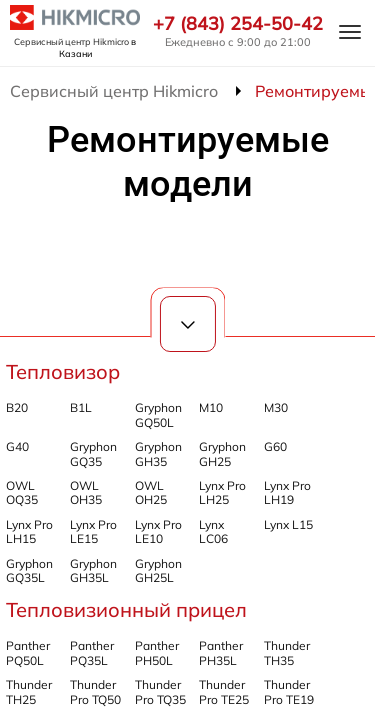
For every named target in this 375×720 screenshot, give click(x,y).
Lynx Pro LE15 (93, 531)
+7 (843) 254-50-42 (238, 24)
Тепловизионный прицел (126, 609)
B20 (17, 407)
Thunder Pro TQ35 (160, 691)
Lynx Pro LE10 (158, 531)
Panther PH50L (157, 652)
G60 (275, 446)
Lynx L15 (288, 524)
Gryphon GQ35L (29, 570)
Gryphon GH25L (158, 570)
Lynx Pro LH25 (222, 492)
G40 (17, 446)
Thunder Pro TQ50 (95, 691)
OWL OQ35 (22, 492)
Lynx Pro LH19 (287, 492)
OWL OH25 (151, 492)
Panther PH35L (221, 652)
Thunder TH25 (29, 691)
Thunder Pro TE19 (289, 691)
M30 (276, 407)
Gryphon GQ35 (93, 453)
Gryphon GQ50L (158, 414)
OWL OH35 (86, 492)
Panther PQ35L (92, 652)
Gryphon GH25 (222, 453)
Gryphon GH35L (93, 570)
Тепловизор (63, 371)
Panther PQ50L (28, 652)
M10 (211, 407)
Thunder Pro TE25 (224, 691)
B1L (81, 407)
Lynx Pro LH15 (29, 531)
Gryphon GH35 (158, 453)
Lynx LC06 (213, 531)
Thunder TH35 (287, 652)
